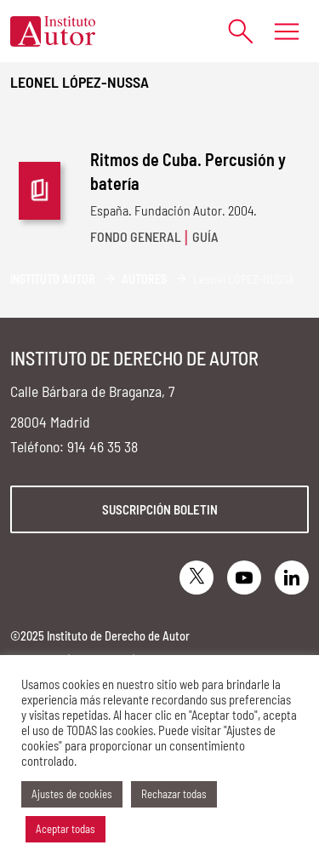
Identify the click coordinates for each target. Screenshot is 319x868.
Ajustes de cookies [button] (72, 794)
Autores (144, 279)
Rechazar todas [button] (174, 794)
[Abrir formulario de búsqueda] (232, 31)
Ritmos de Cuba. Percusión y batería (188, 171)
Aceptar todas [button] (66, 829)
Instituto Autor (53, 279)
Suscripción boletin (160, 509)
